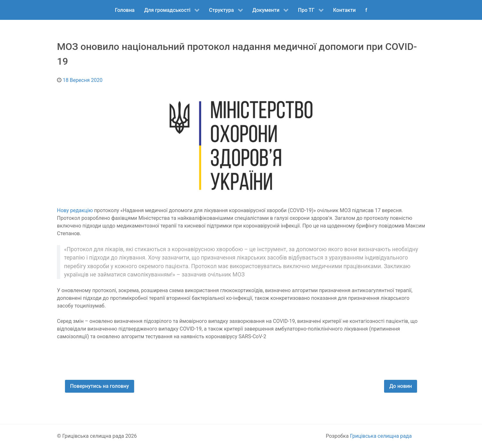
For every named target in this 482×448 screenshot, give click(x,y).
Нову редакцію (75, 210)
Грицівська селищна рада (381, 436)
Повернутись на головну (100, 386)
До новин (401, 386)
